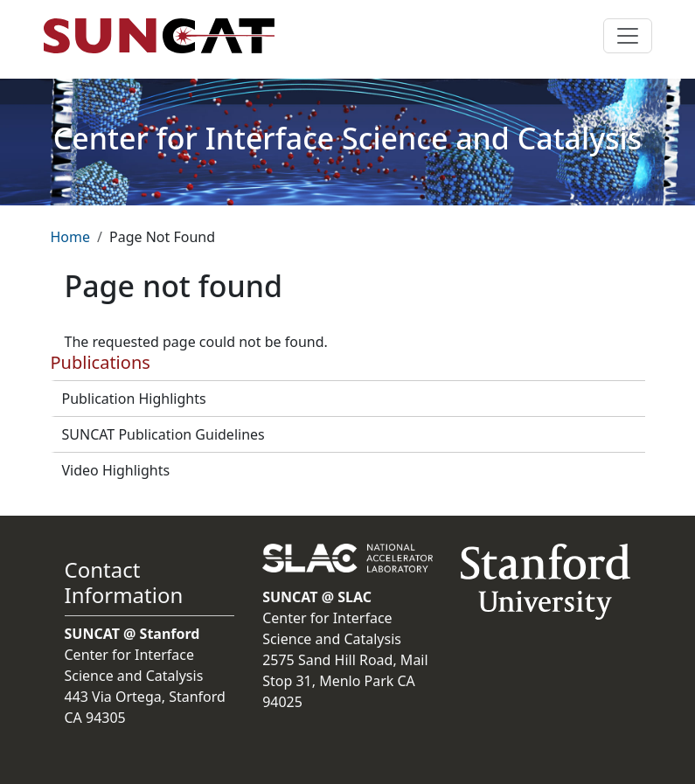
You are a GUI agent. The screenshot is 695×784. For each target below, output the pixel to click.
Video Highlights (116, 470)
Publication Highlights (134, 399)
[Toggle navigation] (628, 36)
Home (71, 237)
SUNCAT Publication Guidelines (163, 434)
